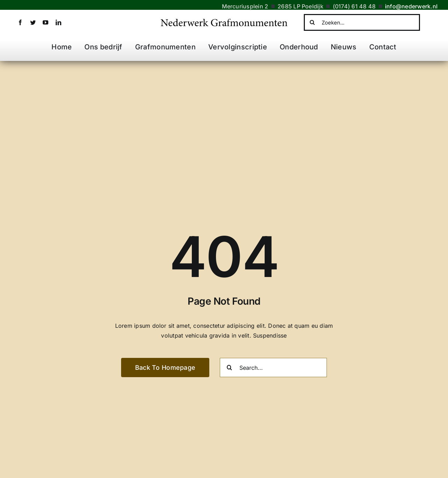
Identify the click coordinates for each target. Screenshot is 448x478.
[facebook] (20, 22)
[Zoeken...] (362, 22)
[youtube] (45, 22)
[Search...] (273, 368)
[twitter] (33, 22)
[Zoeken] (312, 22)
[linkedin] (58, 22)
